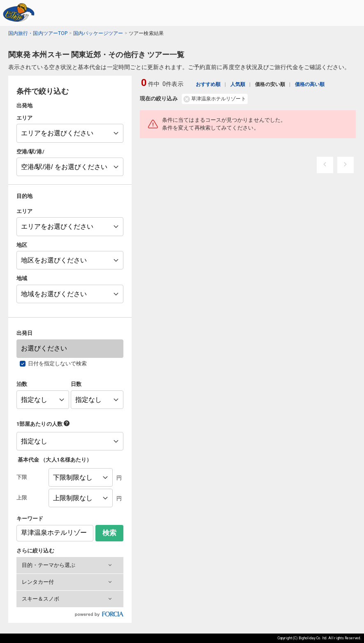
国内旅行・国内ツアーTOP (38, 33)
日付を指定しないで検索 (58, 363)
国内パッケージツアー (98, 33)
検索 (109, 533)
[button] (70, 565)
